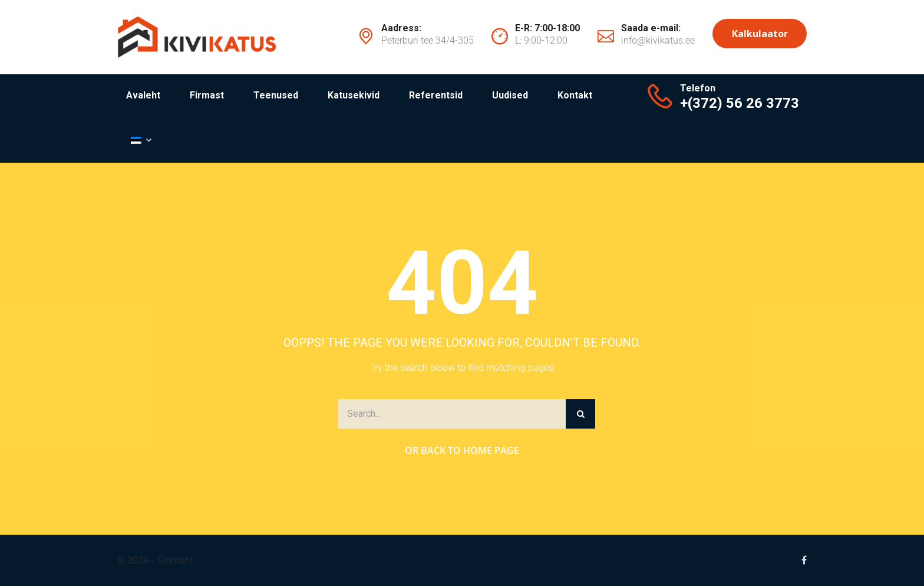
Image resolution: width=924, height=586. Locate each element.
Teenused (276, 95)
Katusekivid (354, 95)
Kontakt (575, 95)
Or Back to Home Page (462, 450)
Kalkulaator (760, 34)
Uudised (510, 95)
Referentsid (436, 95)
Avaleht (143, 95)
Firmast (207, 95)
